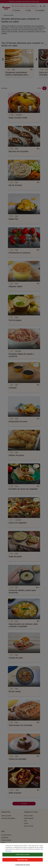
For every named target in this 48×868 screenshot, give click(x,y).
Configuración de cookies (23, 866)
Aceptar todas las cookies (23, 856)
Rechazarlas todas (23, 861)
